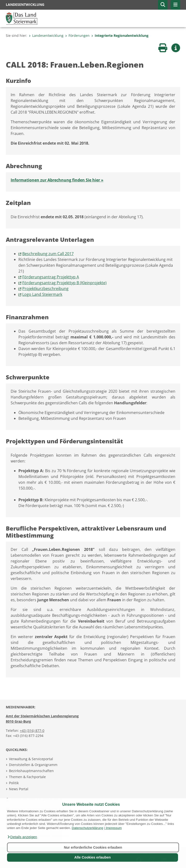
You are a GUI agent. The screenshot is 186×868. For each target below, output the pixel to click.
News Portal (19, 789)
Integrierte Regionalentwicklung (120, 35)
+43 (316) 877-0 (32, 731)
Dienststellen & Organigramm (33, 765)
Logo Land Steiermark (42, 294)
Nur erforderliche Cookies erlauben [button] (93, 847)
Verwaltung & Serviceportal (31, 759)
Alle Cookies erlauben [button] (93, 857)
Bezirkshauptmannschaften (31, 771)
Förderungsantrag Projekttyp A (51, 277)
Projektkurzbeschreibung (45, 289)
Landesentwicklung (46, 35)
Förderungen (77, 35)
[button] (22, 837)
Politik (14, 783)
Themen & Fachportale (27, 777)
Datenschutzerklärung (87, 828)
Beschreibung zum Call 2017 (48, 254)
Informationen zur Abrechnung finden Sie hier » (57, 180)
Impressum (114, 828)
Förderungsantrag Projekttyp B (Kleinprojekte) (64, 283)
